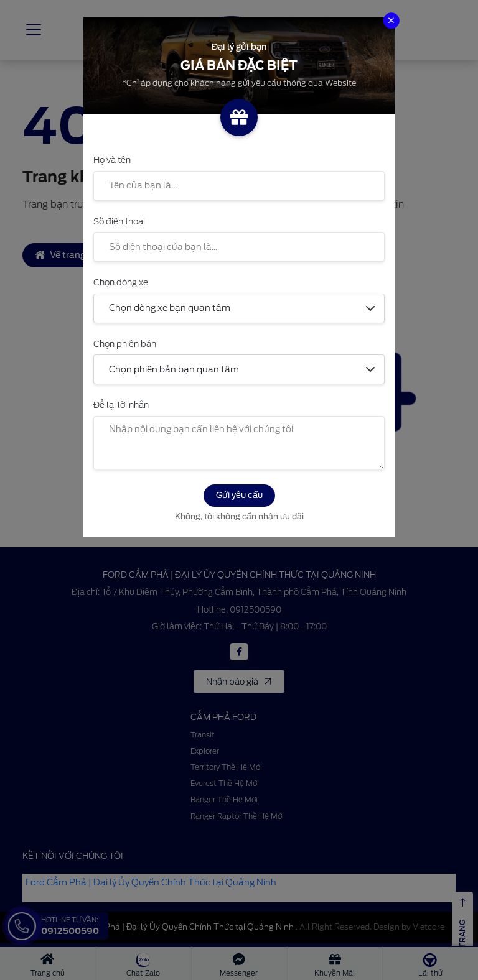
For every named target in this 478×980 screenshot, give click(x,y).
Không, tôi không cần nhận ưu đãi (239, 516)
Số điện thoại (119, 221)
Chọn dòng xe (121, 282)
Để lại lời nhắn (121, 405)
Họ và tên (112, 160)
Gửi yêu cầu (239, 495)
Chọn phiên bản (125, 344)
